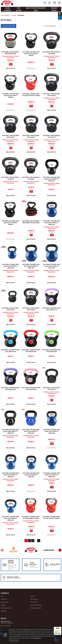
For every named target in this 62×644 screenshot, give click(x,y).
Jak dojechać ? (34, 602)
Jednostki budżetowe (36, 605)
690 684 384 (6, 628)
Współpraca (4, 599)
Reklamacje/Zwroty (6, 608)
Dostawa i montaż (54, 9)
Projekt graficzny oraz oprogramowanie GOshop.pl (31, 641)
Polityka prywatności (36, 608)
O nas (2, 596)
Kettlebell (21, 15)
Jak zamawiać (4, 602)
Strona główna (5, 15)
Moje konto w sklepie (49, 3)
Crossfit (14, 15)
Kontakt (32, 596)
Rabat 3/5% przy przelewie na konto (36, 9)
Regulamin (4, 611)
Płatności (3, 605)
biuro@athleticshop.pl (9, 630)
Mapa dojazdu (19, 9)
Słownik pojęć (34, 599)
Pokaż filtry (8, 26)
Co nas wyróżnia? (8, 9)
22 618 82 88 (7, 626)
